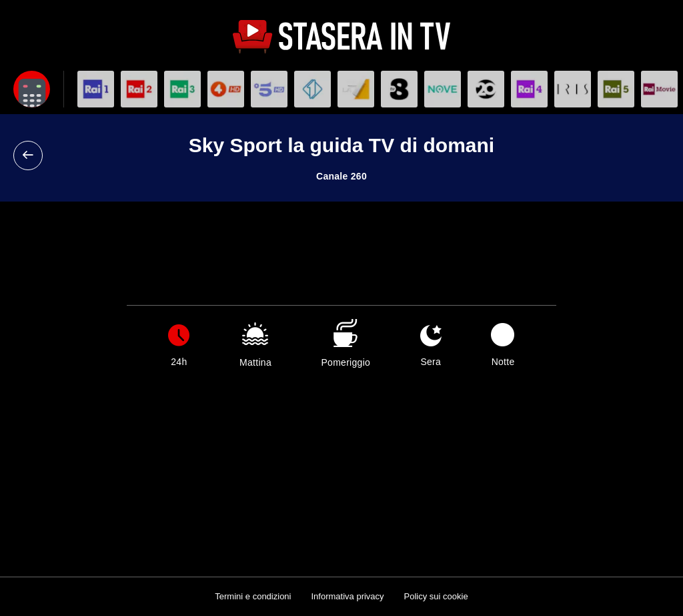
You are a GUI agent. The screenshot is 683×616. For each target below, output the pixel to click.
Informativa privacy (347, 596)
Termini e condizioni (253, 596)
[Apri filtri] (32, 89)
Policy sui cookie (436, 596)
